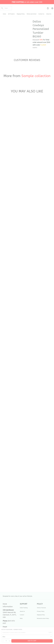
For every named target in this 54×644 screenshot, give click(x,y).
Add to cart (32, 641)
